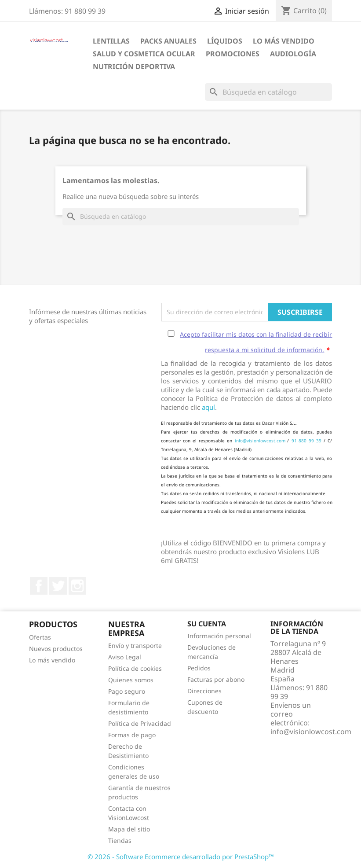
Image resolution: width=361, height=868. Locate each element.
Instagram (77, 586)
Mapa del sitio (129, 829)
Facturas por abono (216, 679)
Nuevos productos (56, 649)
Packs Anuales (168, 41)
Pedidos (199, 668)
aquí (208, 407)
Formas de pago (132, 735)
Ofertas (40, 637)
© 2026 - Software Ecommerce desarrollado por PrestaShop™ (181, 857)
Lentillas (111, 41)
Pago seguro (127, 691)
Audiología (293, 54)
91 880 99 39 (307, 441)
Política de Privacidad (140, 723)
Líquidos (225, 41)
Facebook (39, 586)
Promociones (233, 54)
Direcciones (204, 691)
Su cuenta (207, 624)
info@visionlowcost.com (260, 441)
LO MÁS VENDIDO (284, 41)
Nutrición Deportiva (134, 66)
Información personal (219, 636)
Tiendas (120, 840)
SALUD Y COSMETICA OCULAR (144, 54)
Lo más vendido (52, 660)
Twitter (58, 586)
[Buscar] (268, 92)
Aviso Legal (125, 657)
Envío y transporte (135, 645)
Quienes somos (131, 680)
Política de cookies (135, 668)
